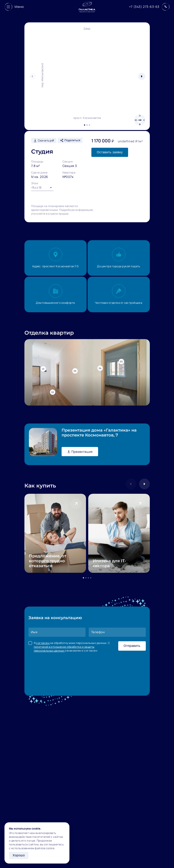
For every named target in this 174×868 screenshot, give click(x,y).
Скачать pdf (44, 140)
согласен (43, 643)
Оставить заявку (110, 152)
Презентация (80, 452)
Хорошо (19, 855)
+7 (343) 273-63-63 (144, 7)
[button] (142, 76)
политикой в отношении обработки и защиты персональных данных (64, 649)
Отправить (132, 646)
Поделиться (70, 140)
